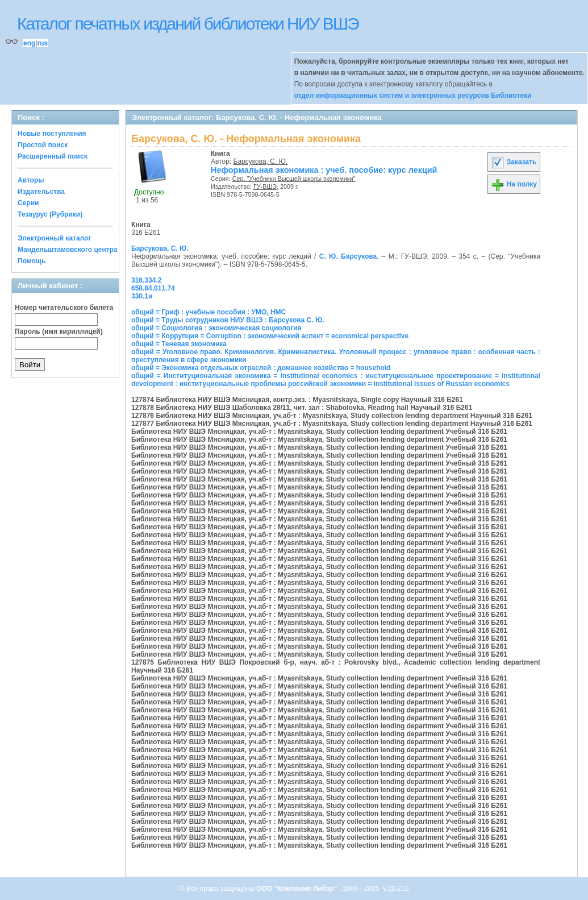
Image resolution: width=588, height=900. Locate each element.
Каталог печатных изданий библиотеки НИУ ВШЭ (188, 24)
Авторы (31, 180)
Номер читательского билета (64, 308)
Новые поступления (52, 134)
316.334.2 (146, 280)
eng (29, 43)
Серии (28, 203)
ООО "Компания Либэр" (298, 889)
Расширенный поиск (53, 156)
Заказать (514, 162)
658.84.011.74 (153, 288)
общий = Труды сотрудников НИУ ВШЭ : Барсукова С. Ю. (228, 320)
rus (42, 43)
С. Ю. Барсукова (348, 256)
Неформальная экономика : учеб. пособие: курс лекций (324, 170)
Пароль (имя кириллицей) (59, 331)
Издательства (41, 192)
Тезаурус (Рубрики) (50, 214)
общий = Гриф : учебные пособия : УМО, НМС (208, 312)
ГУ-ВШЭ (265, 186)
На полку (514, 184)
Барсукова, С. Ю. (261, 161)
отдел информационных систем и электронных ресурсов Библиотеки (413, 96)
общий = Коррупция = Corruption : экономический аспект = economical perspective (270, 336)
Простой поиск (43, 145)
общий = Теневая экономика (179, 344)
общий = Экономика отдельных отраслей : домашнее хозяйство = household (261, 368)
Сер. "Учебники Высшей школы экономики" (294, 179)
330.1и (142, 296)
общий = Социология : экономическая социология (216, 328)
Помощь (32, 261)
